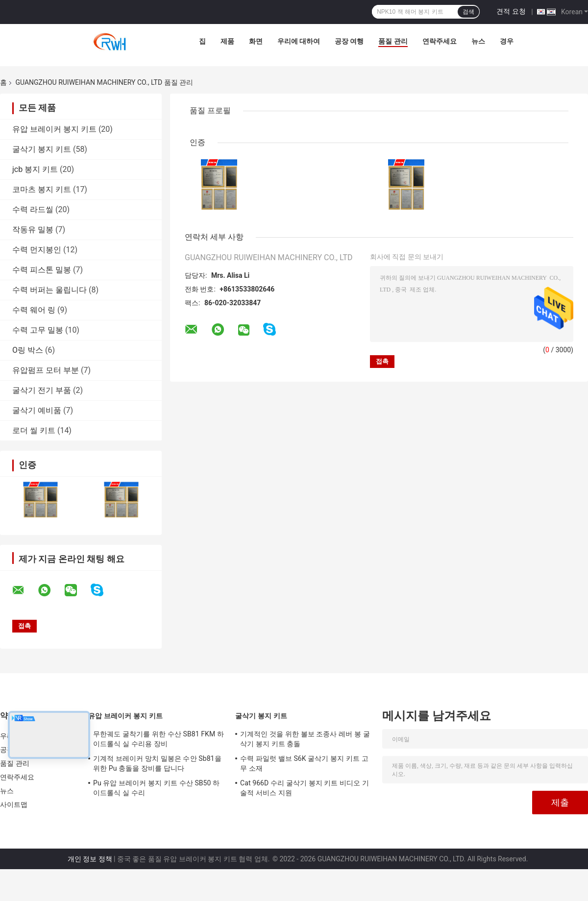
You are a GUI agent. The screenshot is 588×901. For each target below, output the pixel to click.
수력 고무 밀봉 (38, 330)
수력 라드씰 (33, 209)
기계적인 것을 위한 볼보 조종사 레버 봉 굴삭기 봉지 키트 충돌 (305, 739)
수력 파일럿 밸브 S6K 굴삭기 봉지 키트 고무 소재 (304, 763)
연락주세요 (440, 41)
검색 (468, 12)
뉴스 (478, 41)
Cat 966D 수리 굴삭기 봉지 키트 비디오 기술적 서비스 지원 (305, 788)
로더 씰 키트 (34, 430)
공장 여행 (349, 41)
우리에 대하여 (299, 41)
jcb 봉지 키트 (35, 169)
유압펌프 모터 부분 (46, 370)
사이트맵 (14, 804)
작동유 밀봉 (33, 230)
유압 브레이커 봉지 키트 (54, 129)
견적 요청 (511, 11)
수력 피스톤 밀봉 (42, 270)
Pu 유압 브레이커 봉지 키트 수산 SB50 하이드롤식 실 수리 (156, 788)
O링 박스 (28, 350)
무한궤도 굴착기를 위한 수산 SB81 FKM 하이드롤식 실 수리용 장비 (159, 739)
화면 (256, 41)
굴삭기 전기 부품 (42, 390)
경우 (507, 41)
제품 (227, 41)
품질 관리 (393, 41)
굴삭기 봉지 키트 (42, 149)
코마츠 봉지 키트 (42, 189)
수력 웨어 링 (34, 310)
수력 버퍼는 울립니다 (49, 290)
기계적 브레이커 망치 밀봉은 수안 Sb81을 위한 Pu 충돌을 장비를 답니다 (157, 763)
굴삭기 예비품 (37, 410)
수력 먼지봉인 (37, 250)
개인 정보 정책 (90, 859)
